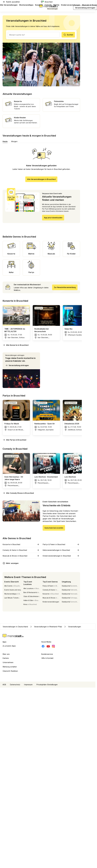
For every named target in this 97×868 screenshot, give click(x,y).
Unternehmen (8, 662)
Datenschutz (15, 685)
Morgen (14, 141)
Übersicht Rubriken (10, 671)
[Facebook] (43, 646)
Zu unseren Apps (9, 646)
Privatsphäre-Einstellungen (47, 685)
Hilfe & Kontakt (47, 658)
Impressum (28, 685)
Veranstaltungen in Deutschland (15, 627)
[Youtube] (48, 646)
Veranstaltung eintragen (17, 365)
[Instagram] (53, 646)
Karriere (6, 658)
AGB (4, 685)
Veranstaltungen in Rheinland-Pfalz (46, 627)
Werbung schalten (10, 667)
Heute (5, 141)
